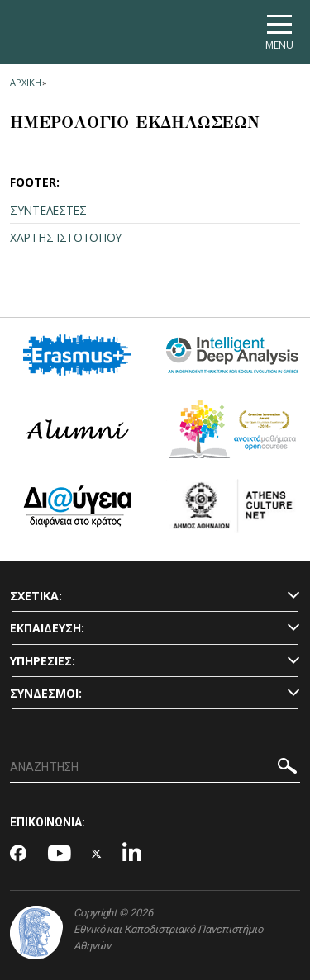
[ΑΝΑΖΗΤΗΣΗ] (155, 768)
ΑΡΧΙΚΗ (25, 82)
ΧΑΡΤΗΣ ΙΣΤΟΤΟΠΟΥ (66, 237)
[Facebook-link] (19, 855)
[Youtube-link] (60, 854)
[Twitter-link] (97, 854)
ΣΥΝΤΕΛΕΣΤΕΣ (48, 210)
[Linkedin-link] (132, 854)
